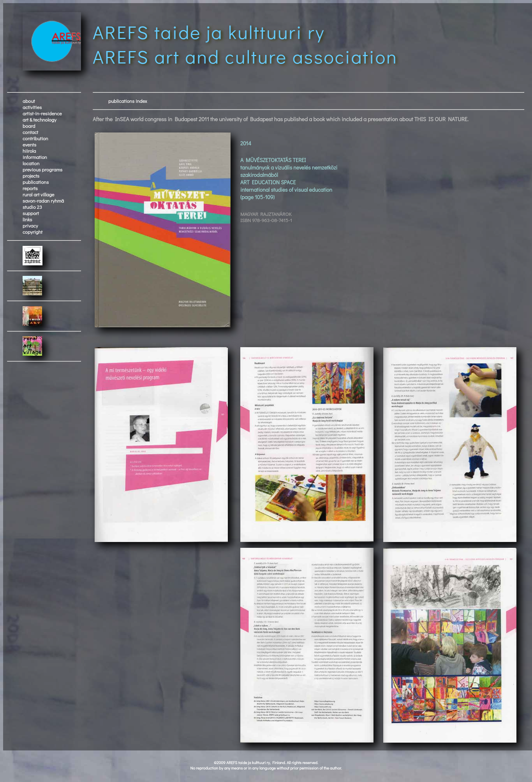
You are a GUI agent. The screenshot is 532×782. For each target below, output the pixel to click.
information (35, 157)
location (31, 163)
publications (36, 182)
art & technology (40, 120)
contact (30, 132)
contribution (35, 138)
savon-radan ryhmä (43, 201)
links (27, 219)
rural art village (39, 194)
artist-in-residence (42, 113)
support (31, 213)
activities (32, 107)
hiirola (29, 151)
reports (30, 188)
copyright (33, 232)
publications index (128, 101)
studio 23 (32, 207)
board (29, 126)
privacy (30, 226)
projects (31, 176)
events (29, 145)
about (29, 101)
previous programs (42, 169)
